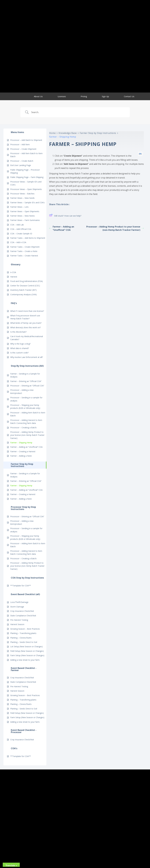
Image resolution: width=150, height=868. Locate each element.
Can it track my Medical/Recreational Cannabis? (27, 338)
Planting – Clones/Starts (21, 638)
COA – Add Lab (17, 225)
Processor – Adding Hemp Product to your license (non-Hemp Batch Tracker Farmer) (27, 435)
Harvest (14, 277)
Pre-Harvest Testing (19, 620)
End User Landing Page (21, 165)
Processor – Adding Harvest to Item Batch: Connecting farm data (26, 422)
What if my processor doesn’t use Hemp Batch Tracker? (25, 317)
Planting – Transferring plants (23, 633)
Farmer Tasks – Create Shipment (25, 247)
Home (52, 133)
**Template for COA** (21, 586)
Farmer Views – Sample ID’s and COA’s (27, 202)
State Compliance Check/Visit (23, 616)
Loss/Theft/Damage (19, 602)
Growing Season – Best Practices (25, 629)
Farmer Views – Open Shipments (25, 211)
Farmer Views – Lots (19, 207)
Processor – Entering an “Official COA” (27, 386)
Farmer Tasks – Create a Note (24, 251)
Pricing (84, 96)
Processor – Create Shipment (23, 149)
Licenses (62, 96)
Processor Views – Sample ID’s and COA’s (26, 183)
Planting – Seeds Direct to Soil (24, 642)
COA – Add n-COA (18, 242)
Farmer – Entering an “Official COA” (26, 381)
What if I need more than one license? (27, 311)
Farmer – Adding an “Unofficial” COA (26, 447)
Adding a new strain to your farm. (25, 660)
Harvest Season (17, 624)
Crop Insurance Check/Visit (22, 611)
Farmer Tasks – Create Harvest (24, 256)
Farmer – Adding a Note (21, 456)
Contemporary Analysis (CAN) (23, 294)
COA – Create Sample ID (21, 234)
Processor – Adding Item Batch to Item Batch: (28, 414)
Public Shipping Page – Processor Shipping (25, 171)
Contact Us (129, 96)
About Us (38, 96)
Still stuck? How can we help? (65, 216)
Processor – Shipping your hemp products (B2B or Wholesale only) (25, 407)
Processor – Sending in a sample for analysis (26, 399)
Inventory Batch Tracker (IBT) (23, 290)
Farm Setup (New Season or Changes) (27, 655)
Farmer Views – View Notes (23, 216)
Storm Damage (17, 607)
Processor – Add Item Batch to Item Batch (26, 155)
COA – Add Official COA (21, 229)
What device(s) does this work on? (25, 327)
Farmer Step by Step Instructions (98, 133)
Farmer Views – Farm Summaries (25, 220)
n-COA (13, 272)
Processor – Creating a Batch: (24, 427)
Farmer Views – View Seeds (22, 198)
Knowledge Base (68, 133)
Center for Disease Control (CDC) (25, 286)
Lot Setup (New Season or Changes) (26, 646)
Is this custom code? (19, 353)
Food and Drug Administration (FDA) (27, 281)
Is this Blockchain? (18, 332)
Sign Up (105, 96)
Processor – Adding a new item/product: (22, 392)
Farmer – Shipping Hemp (21, 443)
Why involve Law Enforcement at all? (27, 357)
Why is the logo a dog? (20, 344)
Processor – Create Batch (22, 161)
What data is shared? (20, 348)
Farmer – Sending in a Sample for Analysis (25, 375)
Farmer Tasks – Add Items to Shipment (28, 238)
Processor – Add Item (20, 144)
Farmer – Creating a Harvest (23, 451)
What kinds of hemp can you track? (26, 323)
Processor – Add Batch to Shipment (26, 140)
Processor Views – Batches (22, 194)
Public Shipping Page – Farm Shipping (27, 177)
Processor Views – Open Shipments (26, 189)
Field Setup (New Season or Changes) (27, 651)
